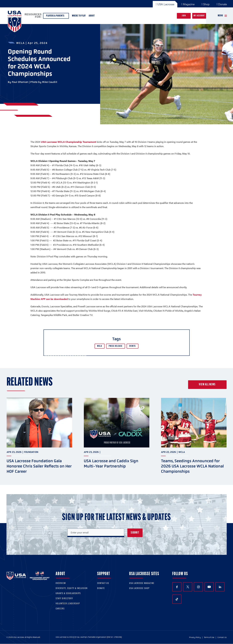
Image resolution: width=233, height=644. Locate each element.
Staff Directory (64, 599)
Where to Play (79, 16)
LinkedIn (220, 587)
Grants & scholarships (68, 594)
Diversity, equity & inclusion (72, 588)
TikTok (177, 599)
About (92, 17)
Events (132, 346)
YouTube (209, 587)
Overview (61, 583)
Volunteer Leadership (68, 604)
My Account (199, 16)
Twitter (188, 587)
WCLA (100, 346)
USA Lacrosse (165, 4)
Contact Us (103, 583)
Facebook (177, 587)
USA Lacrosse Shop (139, 588)
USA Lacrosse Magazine (142, 583)
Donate (222, 4)
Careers (60, 609)
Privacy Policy (195, 637)
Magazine (188, 4)
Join (184, 16)
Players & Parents (56, 17)
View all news (207, 385)
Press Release (116, 346)
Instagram (198, 587)
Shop (206, 4)
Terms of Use (209, 637)
